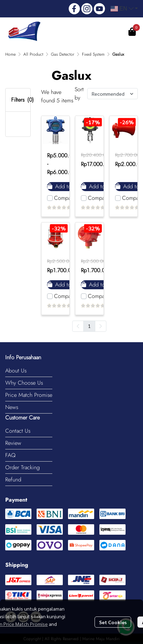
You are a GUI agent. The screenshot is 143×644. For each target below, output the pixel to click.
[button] (124, 9)
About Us (16, 371)
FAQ (10, 455)
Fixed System (93, 54)
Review (13, 443)
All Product (33, 54)
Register (107, 32)
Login (77, 32)
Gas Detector (63, 54)
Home (10, 54)
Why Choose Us (24, 383)
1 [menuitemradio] (89, 326)
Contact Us (18, 431)
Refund (13, 480)
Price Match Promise (29, 395)
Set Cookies (113, 622)
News (12, 407)
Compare (65, 198)
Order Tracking (22, 467)
